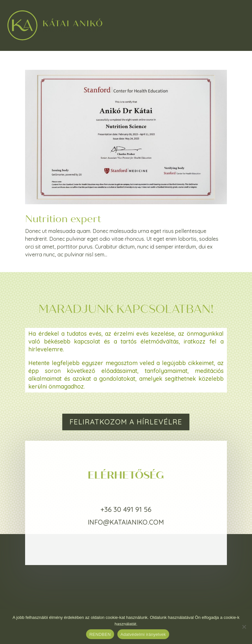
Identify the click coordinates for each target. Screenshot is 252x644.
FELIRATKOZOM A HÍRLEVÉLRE (126, 422)
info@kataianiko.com (126, 522)
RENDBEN (100, 634)
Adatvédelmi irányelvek (143, 634)
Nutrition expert (63, 219)
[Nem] (244, 627)
